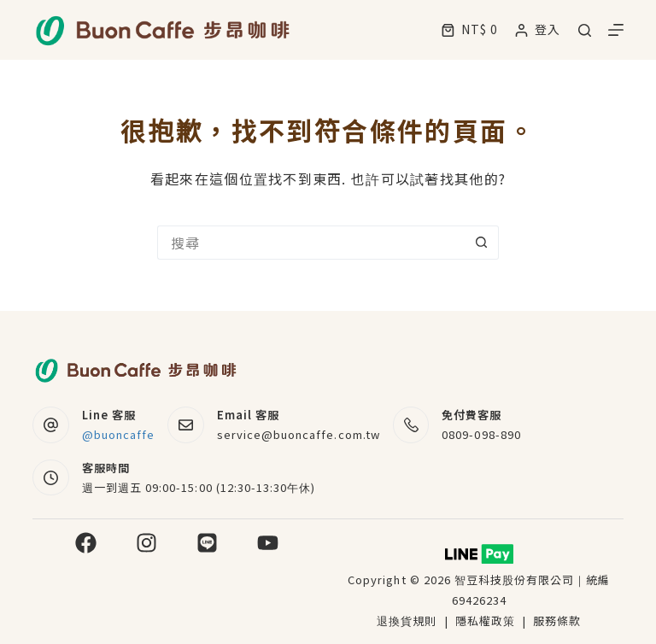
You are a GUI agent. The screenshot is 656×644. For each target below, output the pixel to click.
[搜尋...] (311, 243)
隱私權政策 (487, 621)
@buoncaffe (118, 434)
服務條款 (557, 621)
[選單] (616, 30)
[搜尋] (585, 30)
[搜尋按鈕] (482, 243)
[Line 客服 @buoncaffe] (51, 425)
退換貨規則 (407, 621)
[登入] (538, 29)
